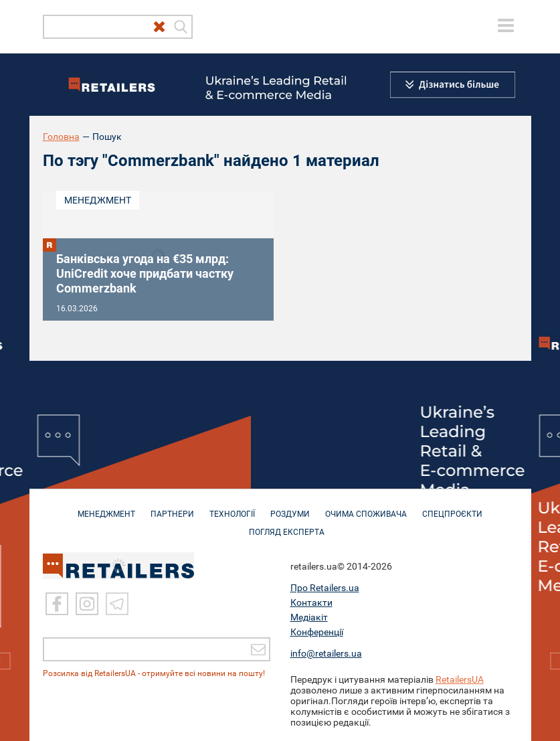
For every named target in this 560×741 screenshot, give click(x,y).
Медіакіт (309, 617)
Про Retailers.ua (325, 588)
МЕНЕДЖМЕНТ (106, 507)
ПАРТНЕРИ (172, 507)
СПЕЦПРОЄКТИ (452, 507)
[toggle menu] (506, 25)
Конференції (317, 632)
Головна (61, 137)
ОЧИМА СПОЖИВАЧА (366, 507)
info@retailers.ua (326, 653)
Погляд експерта (287, 525)
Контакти (311, 602)
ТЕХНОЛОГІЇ (232, 507)
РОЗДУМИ (290, 507)
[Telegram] (117, 604)
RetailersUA (460, 679)
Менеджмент (98, 200)
